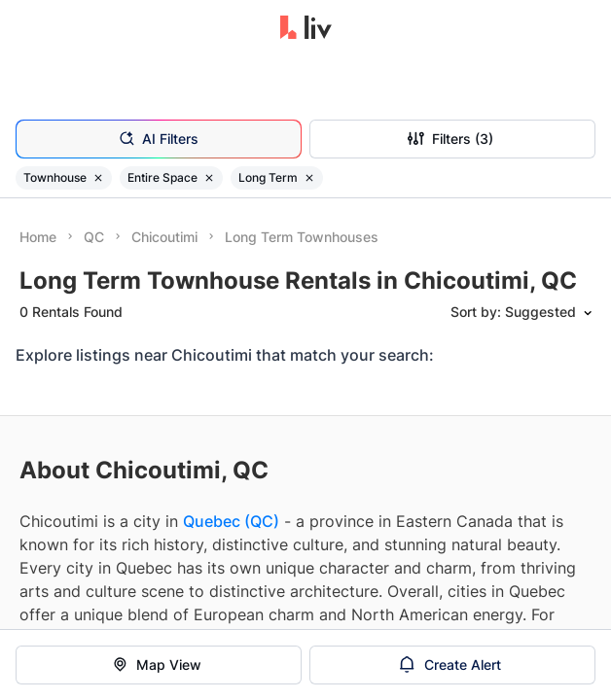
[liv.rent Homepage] (306, 29)
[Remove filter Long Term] (309, 178)
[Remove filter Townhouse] (98, 178)
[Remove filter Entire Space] (209, 178)
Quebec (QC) (231, 521)
